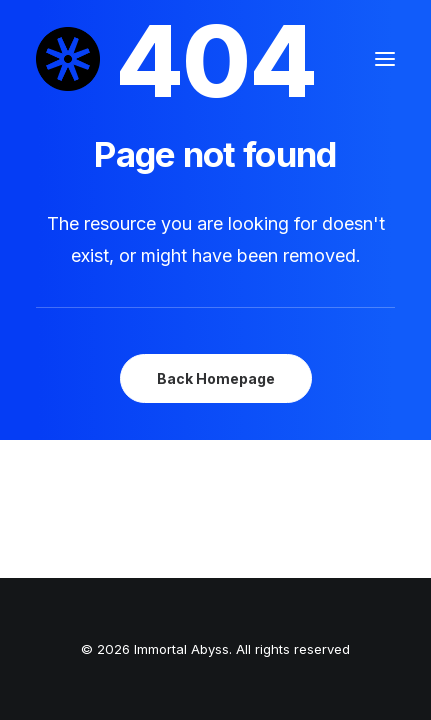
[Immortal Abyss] (68, 59)
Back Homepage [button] (216, 378)
